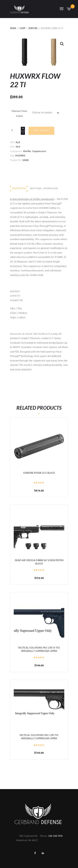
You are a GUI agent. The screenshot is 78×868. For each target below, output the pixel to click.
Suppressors (39, 151)
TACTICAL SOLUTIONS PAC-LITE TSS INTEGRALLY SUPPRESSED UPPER (39, 737)
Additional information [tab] (44, 189)
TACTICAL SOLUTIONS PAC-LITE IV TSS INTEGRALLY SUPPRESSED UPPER (39, 649)
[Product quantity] (17, 131)
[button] (62, 44)
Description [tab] (19, 189)
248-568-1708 (55, 836)
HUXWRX (20, 156)
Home (13, 29)
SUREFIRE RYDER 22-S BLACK (39, 473)
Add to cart (41, 131)
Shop (22, 29)
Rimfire (33, 29)
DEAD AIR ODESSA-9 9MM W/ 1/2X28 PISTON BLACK (39, 562)
